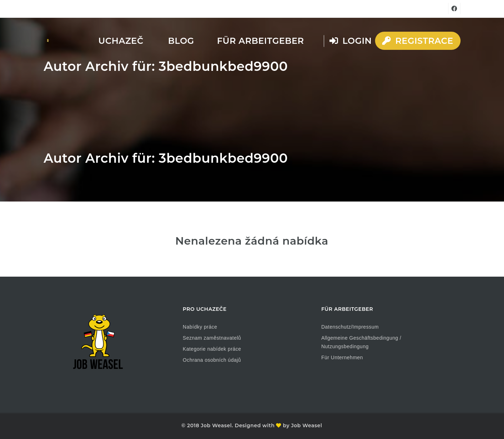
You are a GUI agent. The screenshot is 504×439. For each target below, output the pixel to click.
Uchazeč (121, 41)
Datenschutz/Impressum (350, 327)
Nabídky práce (200, 327)
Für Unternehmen (342, 357)
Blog (181, 41)
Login (351, 41)
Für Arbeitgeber (260, 41)
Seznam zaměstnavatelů (212, 338)
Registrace (418, 41)
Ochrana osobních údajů (212, 360)
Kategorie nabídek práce (212, 349)
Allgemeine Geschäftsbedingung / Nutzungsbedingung (361, 342)
